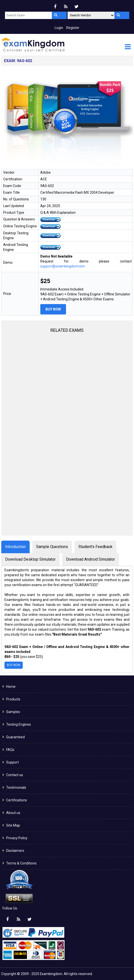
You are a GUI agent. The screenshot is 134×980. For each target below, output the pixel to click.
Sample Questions (52, 547)
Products (13, 699)
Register (73, 28)
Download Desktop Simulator (30, 559)
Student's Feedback (95, 547)
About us (13, 813)
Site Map (13, 825)
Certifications (17, 800)
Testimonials (16, 788)
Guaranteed (15, 737)
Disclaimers (15, 851)
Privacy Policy (17, 838)
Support (12, 762)
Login (59, 28)
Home (11, 687)
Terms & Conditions (21, 863)
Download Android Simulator (90, 559)
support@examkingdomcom (63, 266)
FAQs (10, 750)
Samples (13, 712)
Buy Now (53, 309)
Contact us (15, 775)
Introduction (15, 547)
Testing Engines (19, 724)
